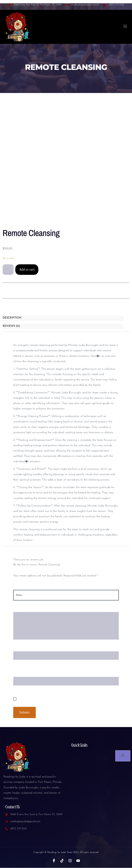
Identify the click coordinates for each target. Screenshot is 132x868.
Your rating (22, 587)
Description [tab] (12, 318)
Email (18, 674)
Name (18, 648)
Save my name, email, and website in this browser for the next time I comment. (67, 699)
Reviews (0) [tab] (11, 326)
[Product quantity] (8, 270)
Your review (22, 609)
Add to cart (27, 269)
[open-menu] (125, 27)
